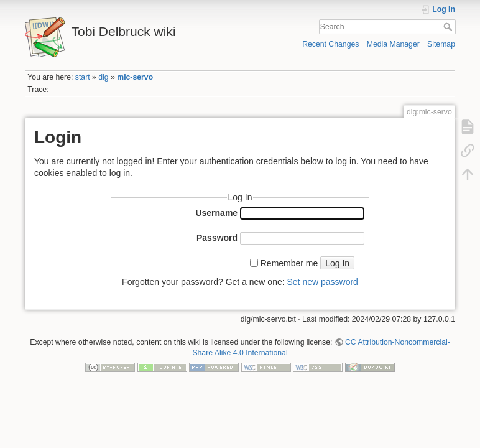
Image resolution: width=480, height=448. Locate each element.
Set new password (322, 282)
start (83, 77)
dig (103, 77)
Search (449, 27)
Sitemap (441, 44)
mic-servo (135, 77)
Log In (337, 263)
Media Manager (393, 44)
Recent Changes (330, 44)
